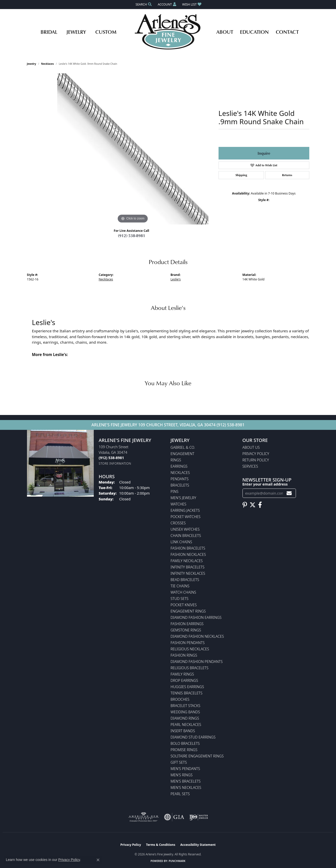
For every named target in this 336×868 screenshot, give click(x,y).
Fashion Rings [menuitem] (184, 655)
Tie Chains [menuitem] (180, 586)
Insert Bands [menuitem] (183, 731)
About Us (251, 447)
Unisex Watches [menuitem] (185, 529)
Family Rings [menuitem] (182, 674)
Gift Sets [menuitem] (179, 762)
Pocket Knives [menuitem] (184, 605)
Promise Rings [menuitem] (184, 750)
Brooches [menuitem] (180, 699)
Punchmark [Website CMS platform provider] (177, 861)
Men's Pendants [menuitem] (185, 769)
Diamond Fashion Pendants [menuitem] (197, 662)
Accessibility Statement (198, 845)
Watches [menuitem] (179, 504)
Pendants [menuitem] (180, 479)
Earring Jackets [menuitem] (185, 510)
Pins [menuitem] (175, 491)
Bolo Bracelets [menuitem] (185, 743)
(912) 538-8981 (132, 236)
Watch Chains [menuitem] (184, 592)
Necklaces (48, 64)
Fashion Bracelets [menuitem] (188, 548)
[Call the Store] (111, 458)
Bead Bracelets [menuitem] (185, 580)
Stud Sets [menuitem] (180, 599)
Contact (287, 32)
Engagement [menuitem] (182, 454)
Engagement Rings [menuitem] (188, 611)
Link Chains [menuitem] (181, 542)
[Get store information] (115, 463)
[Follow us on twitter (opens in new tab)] (253, 505)
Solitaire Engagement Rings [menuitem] (197, 756)
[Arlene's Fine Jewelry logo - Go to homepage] (168, 32)
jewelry (32, 64)
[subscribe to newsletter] (289, 493)
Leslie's (176, 279)
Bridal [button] (49, 32)
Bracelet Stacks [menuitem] (186, 706)
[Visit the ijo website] (199, 817)
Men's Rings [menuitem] (182, 775)
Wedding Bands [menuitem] (185, 712)
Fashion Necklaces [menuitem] (188, 554)
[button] (143, 4)
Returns (287, 175)
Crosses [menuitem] (178, 523)
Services (250, 466)
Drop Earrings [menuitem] (184, 680)
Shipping (241, 175)
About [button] (225, 32)
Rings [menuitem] (176, 460)
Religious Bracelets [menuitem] (190, 668)
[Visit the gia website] (174, 817)
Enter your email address (265, 484)
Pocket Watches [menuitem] (186, 517)
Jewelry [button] (76, 32)
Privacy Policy (256, 454)
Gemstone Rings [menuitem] (186, 630)
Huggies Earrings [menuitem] (187, 687)
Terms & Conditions (161, 845)
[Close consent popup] (98, 860)
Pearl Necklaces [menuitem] (186, 725)
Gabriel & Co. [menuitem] (183, 447)
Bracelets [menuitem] (180, 485)
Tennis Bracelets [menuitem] (187, 693)
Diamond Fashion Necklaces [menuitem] (197, 636)
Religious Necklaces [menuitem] (190, 649)
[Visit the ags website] (144, 817)
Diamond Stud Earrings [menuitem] (193, 737)
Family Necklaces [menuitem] (187, 561)
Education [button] (254, 32)
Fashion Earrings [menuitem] (187, 624)
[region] (133, 149)
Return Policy (256, 460)
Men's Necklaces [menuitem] (186, 787)
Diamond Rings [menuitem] (185, 718)
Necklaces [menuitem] (180, 473)
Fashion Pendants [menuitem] (188, 643)
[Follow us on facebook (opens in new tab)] (260, 505)
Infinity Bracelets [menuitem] (188, 567)
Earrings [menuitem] (179, 466)
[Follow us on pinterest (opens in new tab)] (245, 505)
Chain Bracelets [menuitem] (186, 536)
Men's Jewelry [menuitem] (184, 498)
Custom (106, 32)
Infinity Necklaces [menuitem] (188, 573)
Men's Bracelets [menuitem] (186, 781)
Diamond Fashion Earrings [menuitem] (196, 617)
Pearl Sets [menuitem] (180, 794)
